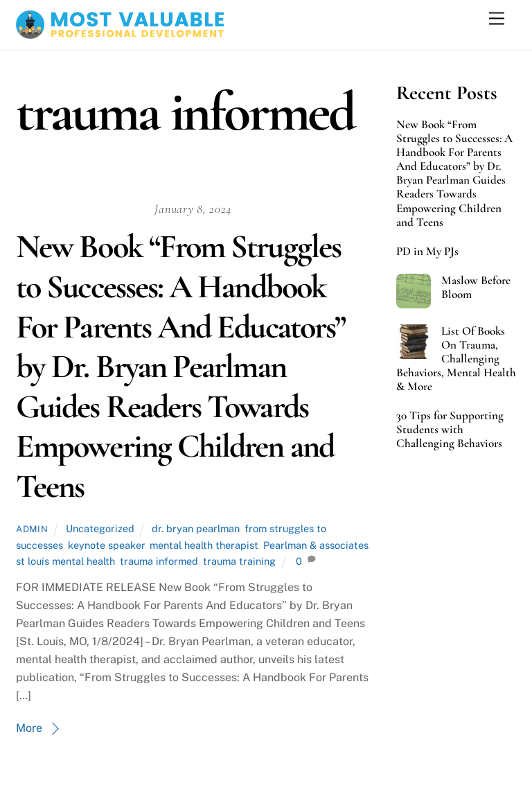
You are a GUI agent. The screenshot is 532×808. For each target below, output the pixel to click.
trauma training (239, 561)
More (29, 728)
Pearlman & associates (316, 545)
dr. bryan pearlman (196, 528)
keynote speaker (106, 545)
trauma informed (159, 561)
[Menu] (497, 19)
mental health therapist (204, 545)
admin (32, 529)
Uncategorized (100, 528)
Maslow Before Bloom (476, 288)
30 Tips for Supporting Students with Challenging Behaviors (450, 430)
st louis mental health (65, 561)
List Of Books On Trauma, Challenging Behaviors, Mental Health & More (456, 359)
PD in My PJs (427, 252)
